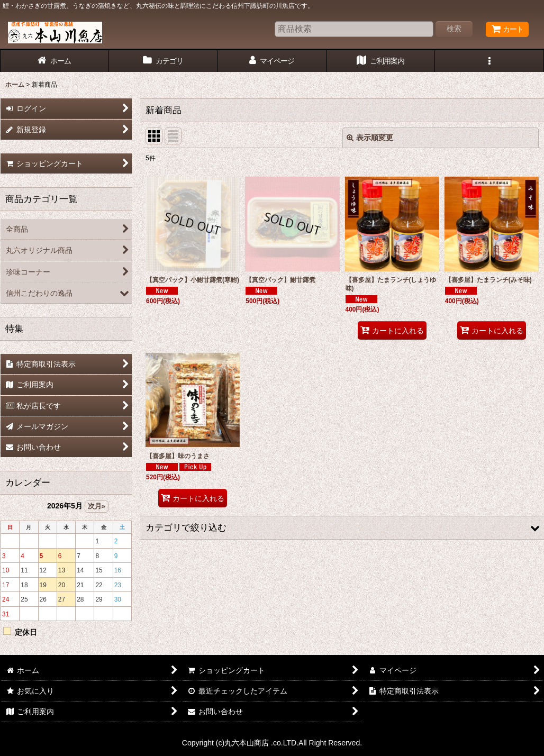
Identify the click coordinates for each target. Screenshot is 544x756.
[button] (489, 61)
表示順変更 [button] (370, 138)
